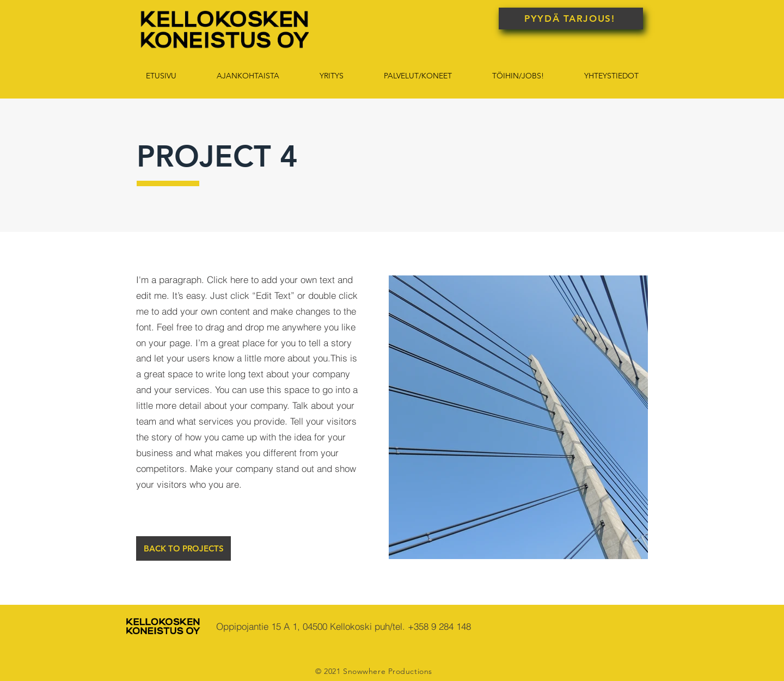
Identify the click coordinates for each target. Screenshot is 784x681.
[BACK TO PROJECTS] (183, 548)
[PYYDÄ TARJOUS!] (571, 19)
